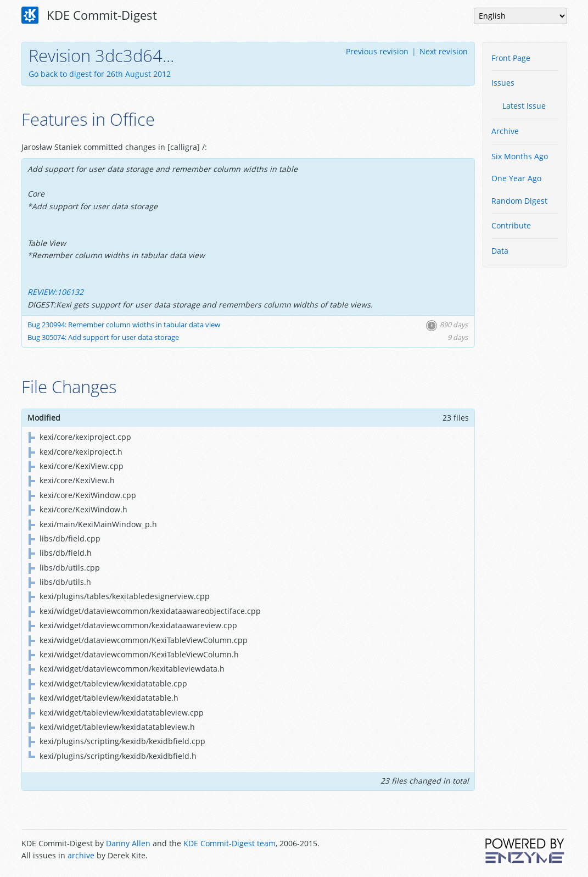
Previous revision (377, 51)
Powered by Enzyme (525, 851)
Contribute (511, 225)
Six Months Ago (520, 156)
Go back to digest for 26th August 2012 (100, 74)
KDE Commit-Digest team (229, 843)
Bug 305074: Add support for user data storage (103, 337)
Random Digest (519, 201)
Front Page (511, 58)
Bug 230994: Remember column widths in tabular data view (124, 325)
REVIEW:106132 (55, 292)
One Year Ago (516, 178)
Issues (503, 83)
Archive (505, 131)
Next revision (444, 51)
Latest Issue (524, 106)
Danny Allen (128, 843)
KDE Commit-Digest (89, 15)
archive (81, 855)
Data (500, 251)
